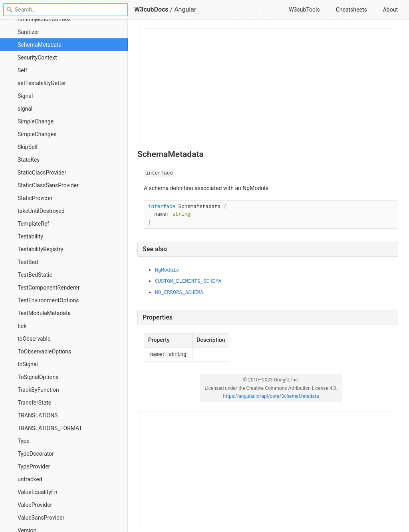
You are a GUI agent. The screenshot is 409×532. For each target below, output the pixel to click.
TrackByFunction (38, 390)
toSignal (28, 364)
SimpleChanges (37, 134)
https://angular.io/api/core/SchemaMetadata (271, 396)
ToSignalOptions (38, 377)
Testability (30, 236)
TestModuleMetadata (44, 313)
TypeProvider (34, 466)
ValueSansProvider (41, 518)
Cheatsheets (351, 10)
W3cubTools (304, 10)
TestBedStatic (35, 275)
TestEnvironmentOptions (48, 300)
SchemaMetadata (40, 45)
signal (25, 109)
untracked (30, 479)
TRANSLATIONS (38, 415)
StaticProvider (35, 198)
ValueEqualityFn (37, 492)
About (390, 10)
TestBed (28, 262)
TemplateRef (33, 224)
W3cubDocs (151, 9)
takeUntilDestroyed (41, 211)
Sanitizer (28, 32)
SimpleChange (36, 121)
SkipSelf (28, 147)
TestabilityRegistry (40, 249)
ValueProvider (35, 505)
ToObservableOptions (44, 351)
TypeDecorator (36, 454)
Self (22, 70)
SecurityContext (37, 58)
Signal (25, 96)
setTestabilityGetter (42, 83)
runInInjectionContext (44, 19)
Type (24, 441)
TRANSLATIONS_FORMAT (50, 428)
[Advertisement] (268, 85)
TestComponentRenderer (49, 288)
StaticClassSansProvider (48, 185)
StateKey (29, 160)
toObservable (34, 339)
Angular (185, 9)
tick (22, 326)
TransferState (34, 403)
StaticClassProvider (42, 173)
